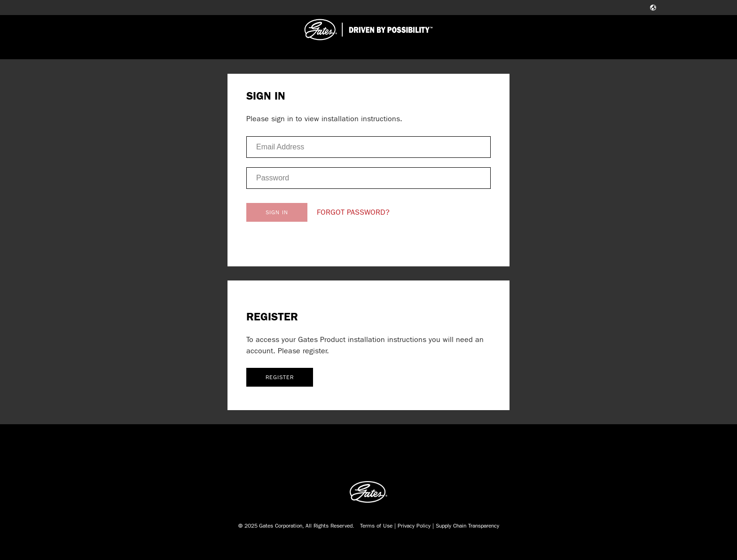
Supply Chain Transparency (467, 526)
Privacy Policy (414, 526)
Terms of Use (376, 526)
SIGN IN (277, 212)
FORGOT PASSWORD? (353, 212)
